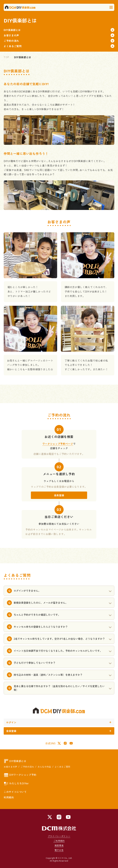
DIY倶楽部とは (59, 30)
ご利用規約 (59, 841)
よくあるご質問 (59, 46)
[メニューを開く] (111, 7)
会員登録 (59, 495)
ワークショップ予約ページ (58, 444)
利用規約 (9, 797)
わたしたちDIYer (16, 784)
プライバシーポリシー (59, 836)
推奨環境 (59, 845)
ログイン (59, 722)
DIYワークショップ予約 (20, 775)
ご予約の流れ (59, 41)
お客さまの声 (59, 35)
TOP (6, 57)
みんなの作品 (44, 767)
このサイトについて (15, 792)
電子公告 (59, 850)
